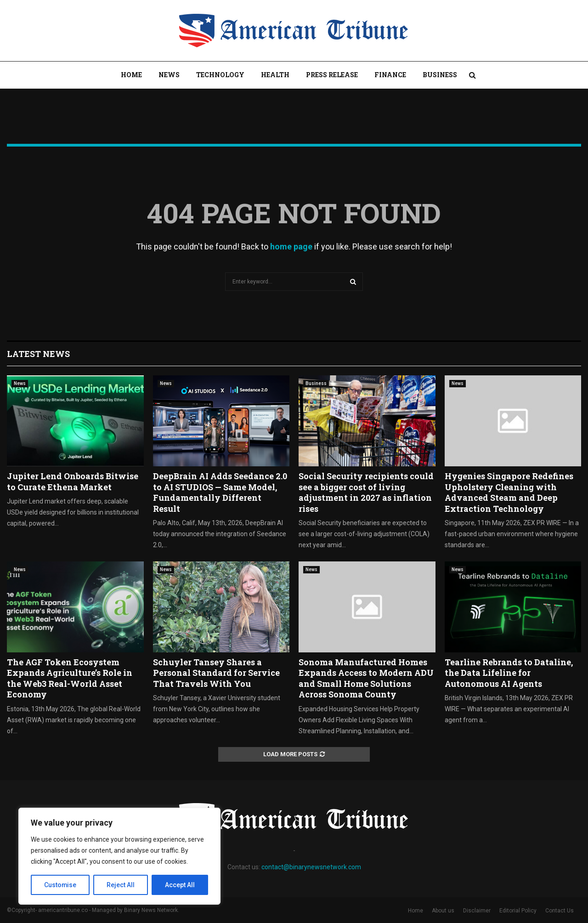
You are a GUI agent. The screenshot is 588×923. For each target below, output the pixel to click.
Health (275, 75)
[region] (119, 856)
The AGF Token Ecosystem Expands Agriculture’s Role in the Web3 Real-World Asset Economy (70, 678)
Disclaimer (477, 911)
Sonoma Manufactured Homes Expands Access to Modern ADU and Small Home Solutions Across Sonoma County (366, 678)
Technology (220, 75)
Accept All (180, 885)
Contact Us (560, 911)
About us (443, 911)
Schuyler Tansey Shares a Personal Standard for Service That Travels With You (216, 673)
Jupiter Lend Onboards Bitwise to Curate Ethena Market (73, 481)
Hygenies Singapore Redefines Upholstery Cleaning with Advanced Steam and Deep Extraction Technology (509, 492)
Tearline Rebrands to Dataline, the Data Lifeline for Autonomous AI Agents (509, 673)
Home (131, 75)
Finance (390, 75)
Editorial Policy (518, 911)
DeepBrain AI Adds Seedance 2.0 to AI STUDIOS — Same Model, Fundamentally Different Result (220, 492)
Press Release (332, 75)
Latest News (38, 354)
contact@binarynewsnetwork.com (311, 867)
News (169, 75)
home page (291, 246)
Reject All (121, 885)
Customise (60, 885)
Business (440, 75)
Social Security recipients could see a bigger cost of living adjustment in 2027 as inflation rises (366, 492)
